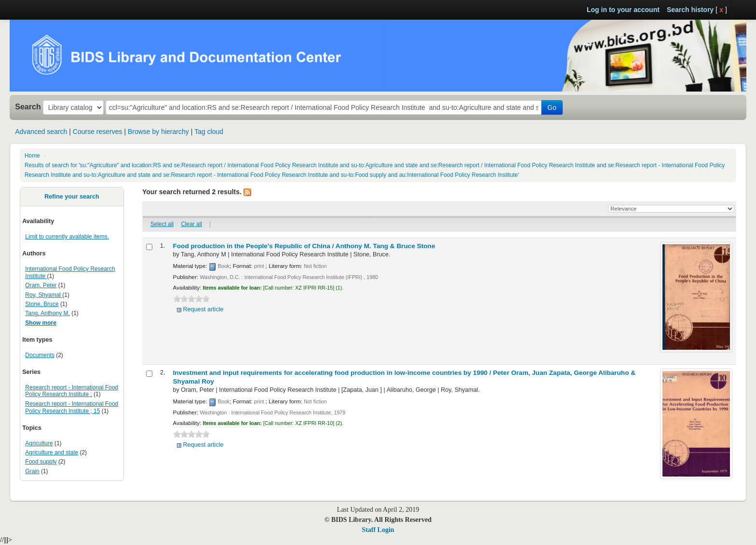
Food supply (41, 462)
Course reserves (98, 132)
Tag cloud (209, 132)
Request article (203, 309)
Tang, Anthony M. (47, 313)
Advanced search (41, 132)
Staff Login (378, 530)
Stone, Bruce (42, 304)
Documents (40, 355)
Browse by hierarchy (158, 132)
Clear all (191, 224)
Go (552, 107)
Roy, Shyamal (44, 295)
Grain (32, 471)
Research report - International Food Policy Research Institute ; (72, 391)
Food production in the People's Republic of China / (304, 246)
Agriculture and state (52, 452)
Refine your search (72, 197)
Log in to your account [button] (623, 10)
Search (28, 106)
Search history (690, 10)
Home (32, 156)
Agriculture (39, 443)
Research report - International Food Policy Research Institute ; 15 (72, 407)
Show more (41, 323)
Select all (162, 224)
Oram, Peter (41, 285)
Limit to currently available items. (67, 237)
